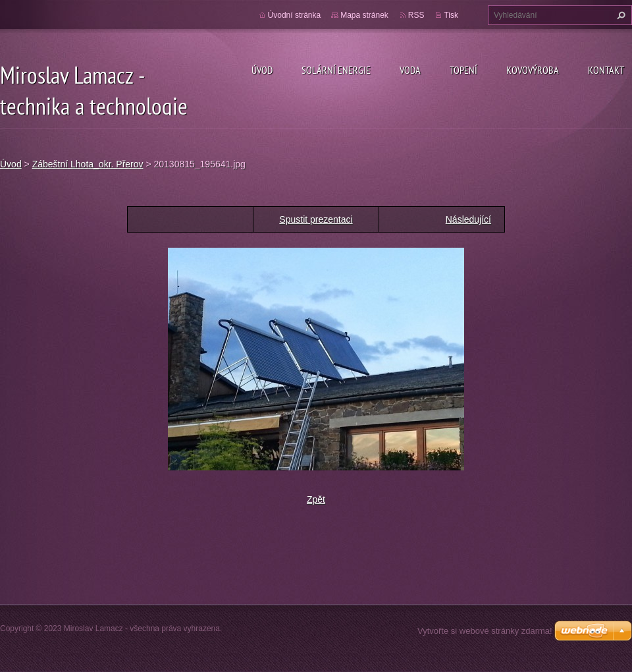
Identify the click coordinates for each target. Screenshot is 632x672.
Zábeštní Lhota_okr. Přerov (88, 164)
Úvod (262, 70)
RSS (416, 15)
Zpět (316, 499)
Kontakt (606, 70)
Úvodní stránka (295, 15)
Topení (463, 70)
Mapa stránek (364, 15)
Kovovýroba (533, 70)
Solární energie (336, 70)
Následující (468, 219)
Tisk (451, 15)
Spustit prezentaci (316, 219)
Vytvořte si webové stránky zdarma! (485, 631)
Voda (410, 70)
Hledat (619, 15)
